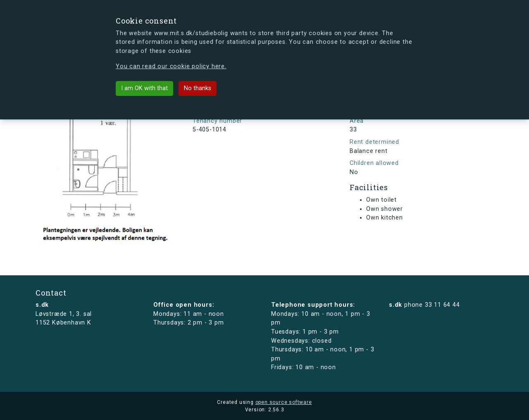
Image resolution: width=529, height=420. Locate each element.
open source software (284, 402)
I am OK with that (144, 88)
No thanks (198, 88)
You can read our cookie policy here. (171, 66)
